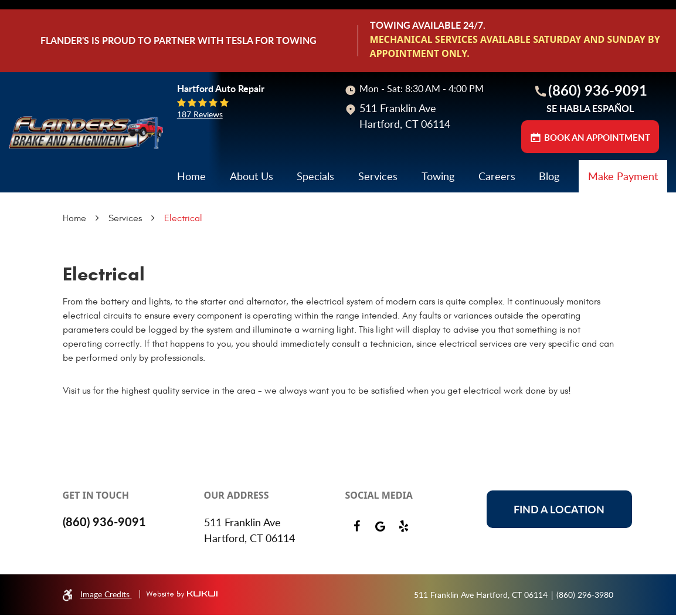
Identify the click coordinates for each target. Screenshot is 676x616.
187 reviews (200, 147)
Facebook (357, 527)
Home (191, 209)
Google (381, 527)
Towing (438, 209)
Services (378, 209)
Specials (315, 209)
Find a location (559, 510)
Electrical (183, 251)
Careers (497, 209)
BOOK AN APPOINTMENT (597, 170)
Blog (549, 209)
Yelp (404, 527)
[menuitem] (191, 209)
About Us (252, 209)
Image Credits (106, 595)
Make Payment (623, 209)
